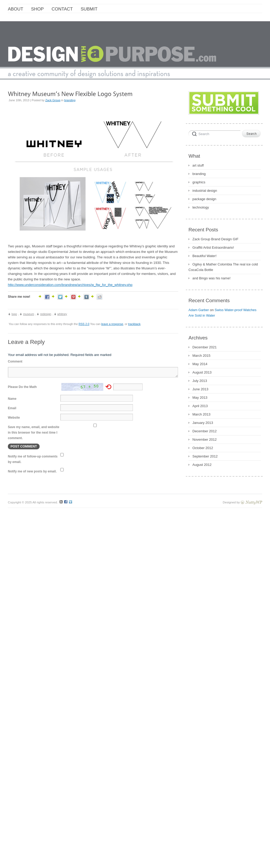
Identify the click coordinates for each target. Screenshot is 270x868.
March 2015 (201, 356)
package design (204, 199)
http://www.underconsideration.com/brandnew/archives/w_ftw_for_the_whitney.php (70, 285)
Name (12, 399)
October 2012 (203, 448)
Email (12, 408)
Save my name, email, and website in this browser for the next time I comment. (34, 433)
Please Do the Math (22, 387)
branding (70, 100)
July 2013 (200, 381)
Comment (15, 361)
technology (201, 207)
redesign (46, 314)
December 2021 (205, 347)
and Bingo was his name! (211, 278)
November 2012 (205, 440)
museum (29, 314)
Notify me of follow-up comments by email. (33, 459)
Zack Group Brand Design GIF (215, 239)
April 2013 (200, 406)
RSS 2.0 (84, 324)
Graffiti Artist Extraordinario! (213, 247)
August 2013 (202, 372)
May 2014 (200, 364)
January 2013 (203, 423)
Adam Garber (199, 310)
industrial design (205, 191)
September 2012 (205, 456)
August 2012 (202, 465)
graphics (199, 182)
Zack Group (53, 100)
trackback (134, 324)
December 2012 (205, 431)
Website (14, 418)
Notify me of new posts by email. (32, 471)
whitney (62, 314)
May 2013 (200, 398)
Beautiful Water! (204, 256)
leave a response (112, 324)
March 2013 (201, 414)
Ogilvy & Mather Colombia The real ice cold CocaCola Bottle (223, 267)
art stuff (198, 165)
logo (14, 314)
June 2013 (200, 389)
